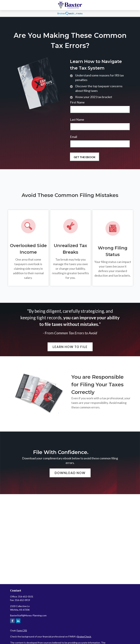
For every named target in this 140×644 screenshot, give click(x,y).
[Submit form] (85, 157)
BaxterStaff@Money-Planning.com (28, 615)
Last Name (77, 119)
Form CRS (22, 630)
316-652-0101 (26, 596)
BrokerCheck (84, 636)
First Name (77, 102)
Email (74, 137)
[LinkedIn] (18, 621)
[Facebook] (12, 621)
